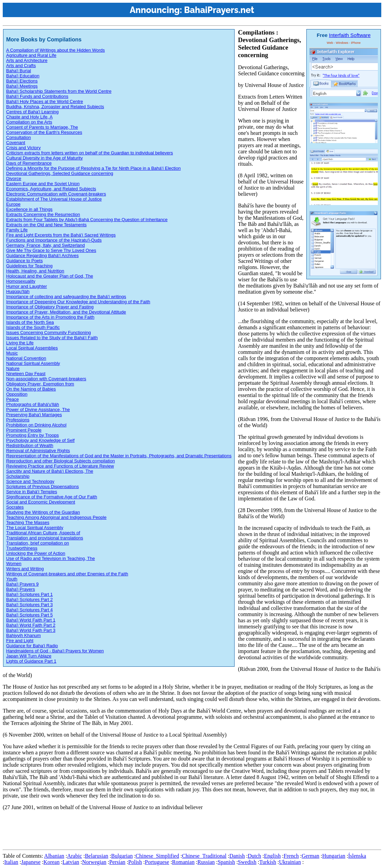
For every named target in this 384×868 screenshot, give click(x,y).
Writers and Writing (25, 569)
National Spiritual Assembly (33, 363)
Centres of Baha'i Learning (32, 112)
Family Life (17, 230)
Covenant (16, 143)
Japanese (31, 862)
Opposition (17, 394)
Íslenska (357, 856)
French (291, 856)
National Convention (26, 358)
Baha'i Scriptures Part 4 (29, 610)
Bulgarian (122, 856)
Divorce (14, 178)
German (310, 856)
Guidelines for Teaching (29, 266)
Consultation (18, 137)
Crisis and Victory (23, 148)
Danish (237, 856)
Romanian (183, 862)
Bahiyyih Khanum (23, 635)
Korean (51, 862)
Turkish (268, 862)
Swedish (247, 862)
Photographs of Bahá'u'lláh (33, 404)
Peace (12, 399)
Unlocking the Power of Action (36, 553)
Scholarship (18, 476)
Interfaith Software (350, 35)
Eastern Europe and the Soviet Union (43, 184)
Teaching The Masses (28, 522)
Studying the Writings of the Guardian (43, 512)
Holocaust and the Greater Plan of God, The (50, 276)
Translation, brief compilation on (38, 543)
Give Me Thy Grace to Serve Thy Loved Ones (51, 250)
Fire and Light (20, 641)
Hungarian (334, 856)
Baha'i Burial (19, 71)
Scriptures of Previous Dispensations (42, 487)
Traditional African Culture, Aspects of (43, 533)
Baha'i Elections (22, 81)
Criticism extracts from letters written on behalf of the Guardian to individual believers (90, 153)
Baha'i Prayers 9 (22, 584)
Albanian (54, 856)
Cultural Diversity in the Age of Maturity (44, 158)
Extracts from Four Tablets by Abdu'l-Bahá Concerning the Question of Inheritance (87, 220)
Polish (135, 862)
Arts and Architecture (27, 60)
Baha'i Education (23, 76)
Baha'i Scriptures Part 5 (29, 615)
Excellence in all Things (29, 209)
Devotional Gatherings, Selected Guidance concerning (60, 173)
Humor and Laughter (27, 286)
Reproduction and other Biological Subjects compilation (61, 461)
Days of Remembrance (29, 163)
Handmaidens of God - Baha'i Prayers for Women (55, 651)
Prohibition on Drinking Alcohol (36, 425)
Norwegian (94, 862)
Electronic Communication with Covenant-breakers (56, 194)
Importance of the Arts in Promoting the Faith (50, 317)
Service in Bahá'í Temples (32, 492)
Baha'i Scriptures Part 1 (29, 594)
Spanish (226, 862)
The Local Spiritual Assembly (35, 528)
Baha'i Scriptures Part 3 (29, 605)
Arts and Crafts (21, 66)
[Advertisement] (127, 831)
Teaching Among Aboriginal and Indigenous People (56, 517)
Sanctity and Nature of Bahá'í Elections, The (50, 471)
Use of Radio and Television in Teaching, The (50, 558)
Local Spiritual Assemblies (32, 348)
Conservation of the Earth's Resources (44, 132)
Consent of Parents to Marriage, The (42, 127)
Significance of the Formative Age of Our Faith (52, 497)
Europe (13, 204)
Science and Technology (30, 481)
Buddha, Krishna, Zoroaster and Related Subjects (55, 107)
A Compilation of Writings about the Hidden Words (56, 50)
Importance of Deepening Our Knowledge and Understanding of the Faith (78, 302)
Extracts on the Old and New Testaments (46, 225)
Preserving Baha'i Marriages (34, 415)
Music (12, 353)
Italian (11, 862)
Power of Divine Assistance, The (38, 410)
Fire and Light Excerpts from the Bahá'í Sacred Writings (61, 235)
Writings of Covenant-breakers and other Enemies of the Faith (67, 574)
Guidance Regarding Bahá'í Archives (42, 256)
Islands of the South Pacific (33, 327)
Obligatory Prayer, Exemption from (40, 384)
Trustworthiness (22, 548)
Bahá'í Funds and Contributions (37, 96)
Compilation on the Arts (29, 122)
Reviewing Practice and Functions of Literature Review (60, 466)
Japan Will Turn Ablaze (29, 656)
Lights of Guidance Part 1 (31, 661)
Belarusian (96, 856)
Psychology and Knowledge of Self (40, 440)
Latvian (71, 862)
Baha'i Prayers (21, 589)
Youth (12, 579)
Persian (117, 862)
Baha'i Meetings (22, 86)
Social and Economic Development (41, 502)
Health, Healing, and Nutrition (35, 271)
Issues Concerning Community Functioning (49, 333)
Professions (18, 420)
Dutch (254, 856)
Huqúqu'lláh (18, 291)
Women (14, 564)
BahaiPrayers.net (219, 10)
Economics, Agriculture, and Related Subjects (51, 189)
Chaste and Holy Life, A (29, 117)
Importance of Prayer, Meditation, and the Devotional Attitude (66, 312)
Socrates (15, 507)
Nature (13, 368)
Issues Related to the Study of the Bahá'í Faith (52, 338)
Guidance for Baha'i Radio (32, 646)
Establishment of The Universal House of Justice (54, 199)
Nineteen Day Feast (26, 374)
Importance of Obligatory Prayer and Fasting (50, 307)
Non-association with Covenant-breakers (46, 379)
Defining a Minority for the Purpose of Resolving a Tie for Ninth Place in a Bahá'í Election (93, 168)
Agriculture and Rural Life (31, 55)
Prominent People (24, 430)
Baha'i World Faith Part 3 (31, 630)
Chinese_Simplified (157, 856)
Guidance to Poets (24, 261)
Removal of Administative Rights (38, 451)
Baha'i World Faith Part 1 (31, 620)
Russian (206, 862)
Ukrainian (290, 862)
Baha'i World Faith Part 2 (31, 625)
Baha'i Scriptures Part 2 (29, 599)
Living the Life (20, 343)
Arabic (75, 856)
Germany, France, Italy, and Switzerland (45, 245)
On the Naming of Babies (31, 389)
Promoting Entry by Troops (32, 435)
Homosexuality (21, 281)
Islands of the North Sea (30, 322)
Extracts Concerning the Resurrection (43, 214)
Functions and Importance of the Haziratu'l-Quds (54, 240)
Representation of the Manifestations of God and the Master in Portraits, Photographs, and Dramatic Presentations (119, 456)
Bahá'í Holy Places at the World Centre (45, 101)
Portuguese (157, 862)
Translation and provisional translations (45, 538)
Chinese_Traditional (204, 856)
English (272, 856)
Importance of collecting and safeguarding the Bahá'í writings (66, 297)
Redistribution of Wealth (30, 445)
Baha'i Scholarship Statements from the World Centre (59, 91)
